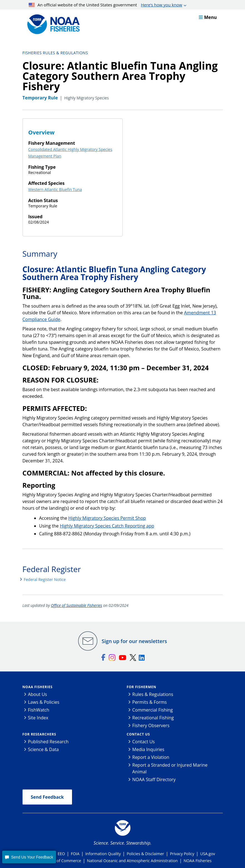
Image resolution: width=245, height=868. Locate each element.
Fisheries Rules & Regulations (55, 53)
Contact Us (138, 734)
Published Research (48, 742)
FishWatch (39, 710)
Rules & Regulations (153, 694)
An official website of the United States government (105, 5)
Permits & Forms (150, 702)
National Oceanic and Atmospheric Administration (132, 861)
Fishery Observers (151, 725)
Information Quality (103, 854)
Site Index (38, 718)
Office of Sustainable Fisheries (76, 605)
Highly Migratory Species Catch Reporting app (107, 526)
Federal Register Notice (45, 579)
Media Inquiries (148, 749)
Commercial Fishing (153, 710)
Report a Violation (151, 757)
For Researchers (39, 734)
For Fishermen (142, 687)
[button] (29, 857)
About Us (38, 694)
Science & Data (44, 749)
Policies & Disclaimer (145, 854)
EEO (61, 854)
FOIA (75, 854)
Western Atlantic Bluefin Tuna (55, 189)
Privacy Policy (182, 854)
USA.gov (208, 854)
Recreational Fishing (153, 718)
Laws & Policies (44, 702)
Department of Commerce (57, 861)
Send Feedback (47, 797)
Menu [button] (208, 17)
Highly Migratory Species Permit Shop (107, 518)
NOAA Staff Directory (154, 779)
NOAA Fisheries (38, 687)
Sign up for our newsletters (134, 641)
